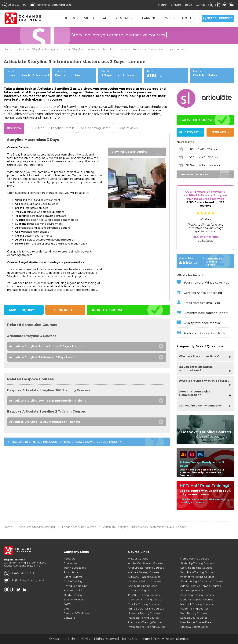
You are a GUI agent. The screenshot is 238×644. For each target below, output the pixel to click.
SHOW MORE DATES (194, 174)
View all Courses (138, 559)
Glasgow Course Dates (194, 627)
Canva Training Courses (142, 590)
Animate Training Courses (144, 572)
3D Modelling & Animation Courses (202, 581)
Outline (36, 128)
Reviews (127, 128)
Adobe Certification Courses (146, 563)
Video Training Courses (194, 609)
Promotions (71, 572)
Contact (201, 5)
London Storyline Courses (79, 49)
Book (188, 5)
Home (162, 5)
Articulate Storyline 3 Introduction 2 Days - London (46, 346)
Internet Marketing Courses (197, 577)
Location (63, 128)
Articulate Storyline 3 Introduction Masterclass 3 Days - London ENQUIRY (64, 442)
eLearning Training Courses (197, 595)
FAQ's (67, 604)
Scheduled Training (76, 586)
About (189, 18)
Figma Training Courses (195, 559)
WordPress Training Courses (197, 572)
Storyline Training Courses (196, 568)
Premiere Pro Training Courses (147, 627)
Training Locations (75, 568)
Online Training (73, 581)
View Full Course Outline (130, 152)
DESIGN (71, 18)
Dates (95, 128)
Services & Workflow (76, 613)
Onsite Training (73, 595)
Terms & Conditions (136, 639)
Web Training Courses (194, 613)
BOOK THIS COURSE (107, 310)
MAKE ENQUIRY (24, 310)
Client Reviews (73, 577)
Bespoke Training (74, 590)
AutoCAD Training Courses (144, 577)
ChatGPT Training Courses (144, 595)
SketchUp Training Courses (197, 563)
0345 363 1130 (14, 5)
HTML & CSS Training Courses (146, 609)
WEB (170, 18)
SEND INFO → (220, 132)
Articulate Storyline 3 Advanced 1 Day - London (43, 357)
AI (106, 18)
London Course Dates (194, 618)
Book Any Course (74, 599)
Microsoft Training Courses (196, 604)
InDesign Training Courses (144, 618)
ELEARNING (149, 18)
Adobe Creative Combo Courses (201, 586)
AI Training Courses (192, 590)
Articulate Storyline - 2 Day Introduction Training (45, 422)
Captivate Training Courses (144, 581)
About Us (69, 559)
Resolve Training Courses (143, 604)
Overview (14, 128)
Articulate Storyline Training (37, 49)
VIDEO (90, 18)
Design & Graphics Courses (197, 599)
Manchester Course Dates (196, 622)
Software (69, 618)
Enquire (176, 5)
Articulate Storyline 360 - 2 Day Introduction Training (48, 401)
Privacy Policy (163, 639)
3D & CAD (124, 18)
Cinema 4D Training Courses (145, 599)
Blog (67, 609)
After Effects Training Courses (146, 568)
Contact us (70, 563)
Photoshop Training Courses (145, 622)
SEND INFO (65, 310)
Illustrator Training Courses (144, 613)
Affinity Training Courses (143, 586)
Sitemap (182, 639)
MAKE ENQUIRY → (190, 132)
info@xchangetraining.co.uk (51, 5)
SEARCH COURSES (218, 18)
